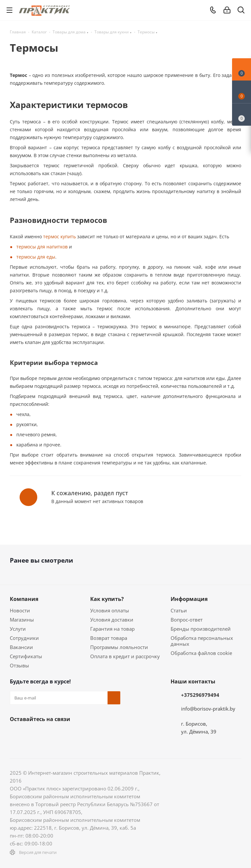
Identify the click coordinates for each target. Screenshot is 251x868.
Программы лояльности (119, 647)
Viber (98, 734)
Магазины (22, 620)
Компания (24, 599)
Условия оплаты (110, 610)
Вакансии (21, 647)
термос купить (59, 236)
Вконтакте (16, 734)
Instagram (49, 734)
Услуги (18, 629)
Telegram (65, 734)
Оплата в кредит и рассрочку (125, 656)
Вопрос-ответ (187, 620)
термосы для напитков (42, 247)
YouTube (82, 734)
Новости (20, 610)
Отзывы (19, 665)
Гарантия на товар (112, 629)
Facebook (33, 734)
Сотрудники (24, 638)
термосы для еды (36, 257)
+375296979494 (200, 695)
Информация (189, 599)
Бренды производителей (201, 629)
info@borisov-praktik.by (208, 709)
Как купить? (107, 599)
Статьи (179, 610)
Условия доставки (112, 620)
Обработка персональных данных (202, 641)
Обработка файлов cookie (201, 653)
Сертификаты (26, 656)
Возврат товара (109, 638)
